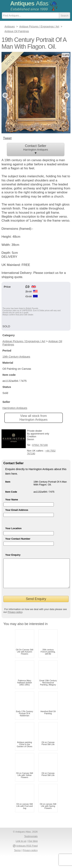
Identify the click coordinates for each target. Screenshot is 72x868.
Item (8, 482)
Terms (17, 856)
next (67, 95)
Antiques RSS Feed (27, 851)
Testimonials (31, 842)
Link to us (21, 847)
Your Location (13, 528)
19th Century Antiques (16, 357)
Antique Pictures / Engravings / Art (24, 341)
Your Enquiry (13, 555)
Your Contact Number (18, 539)
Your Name (12, 500)
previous (5, 95)
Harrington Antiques (15, 408)
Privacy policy (15, 618)
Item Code (11, 492)
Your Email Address (17, 510)
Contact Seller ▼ (36, 149)
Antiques (29, 3)
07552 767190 (40, 445)
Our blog (33, 847)
